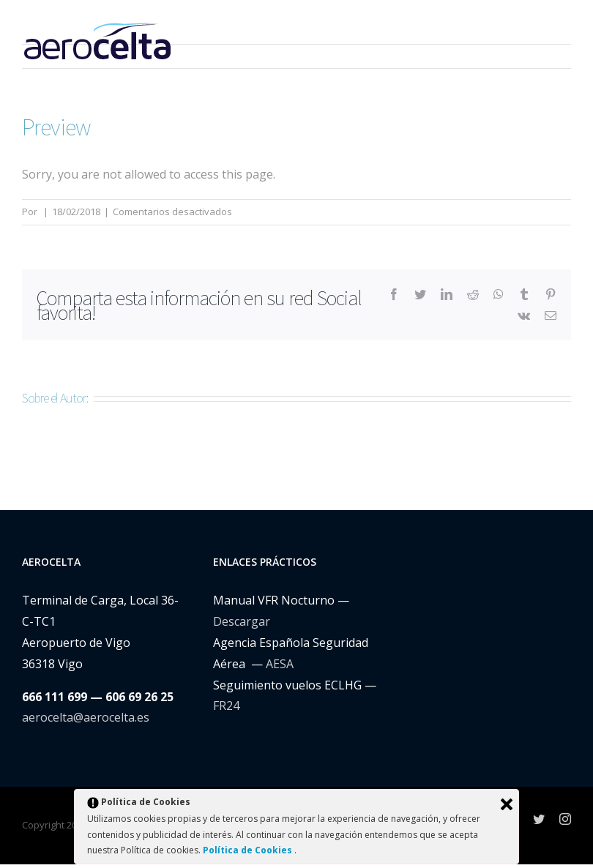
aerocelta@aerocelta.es (86, 717)
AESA (280, 664)
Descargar (242, 621)
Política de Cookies (249, 850)
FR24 (226, 706)
